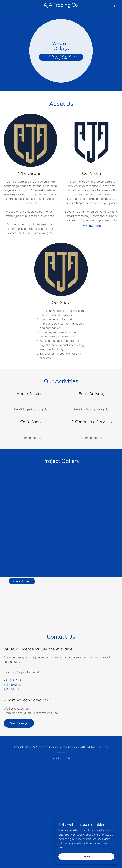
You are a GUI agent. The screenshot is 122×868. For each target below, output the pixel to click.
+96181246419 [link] (12, 758)
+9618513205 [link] (12, 767)
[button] (12, 5)
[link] (61, 6)
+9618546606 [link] (12, 763)
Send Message (19, 801)
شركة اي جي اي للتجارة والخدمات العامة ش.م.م (61, 61)
